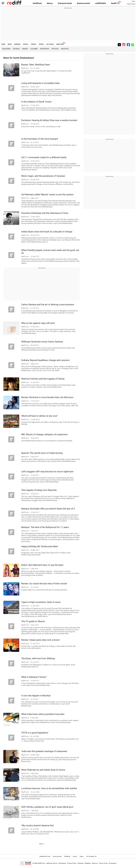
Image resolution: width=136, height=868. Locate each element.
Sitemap (80, 863)
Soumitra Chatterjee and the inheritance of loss (45, 213)
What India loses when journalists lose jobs (43, 714)
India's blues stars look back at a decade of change (47, 232)
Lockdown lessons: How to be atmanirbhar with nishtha (49, 788)
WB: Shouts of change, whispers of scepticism (44, 434)
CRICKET (34, 44)
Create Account (131, 4)
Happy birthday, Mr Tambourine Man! (40, 546)
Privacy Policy (72, 863)
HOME (3, 44)
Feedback (88, 863)
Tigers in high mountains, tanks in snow (41, 602)
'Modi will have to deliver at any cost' (39, 416)
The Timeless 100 (91, 856)
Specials (55, 49)
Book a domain (57, 856)
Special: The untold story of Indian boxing (42, 453)
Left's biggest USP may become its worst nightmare (47, 472)
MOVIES (26, 44)
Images (25, 49)
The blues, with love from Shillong (38, 658)
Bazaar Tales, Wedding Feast (36, 65)
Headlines (6, 49)
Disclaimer (62, 863)
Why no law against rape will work (38, 323)
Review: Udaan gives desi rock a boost (40, 640)
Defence (16, 49)
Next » (42, 844)
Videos (82, 856)
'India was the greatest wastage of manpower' (44, 751)
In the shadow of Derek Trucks (36, 102)
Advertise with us (52, 863)
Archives (65, 49)
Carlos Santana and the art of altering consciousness (48, 304)
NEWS (10, 44)
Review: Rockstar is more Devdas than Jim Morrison (47, 397)
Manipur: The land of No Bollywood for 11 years (45, 527)
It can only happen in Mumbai (36, 696)
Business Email (83, 3)
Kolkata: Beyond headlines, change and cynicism (45, 360)
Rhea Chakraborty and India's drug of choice (43, 770)
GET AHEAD (50, 44)
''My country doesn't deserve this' (38, 825)
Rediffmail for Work (45, 856)
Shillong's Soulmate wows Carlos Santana (42, 342)
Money (50, 3)
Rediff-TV (115, 3)
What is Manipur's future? (34, 677)
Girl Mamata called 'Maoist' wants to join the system (47, 194)
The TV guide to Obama (33, 621)
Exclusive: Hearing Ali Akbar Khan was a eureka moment (49, 120)
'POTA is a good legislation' (35, 733)
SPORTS (41, 44)
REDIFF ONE (60, 44)
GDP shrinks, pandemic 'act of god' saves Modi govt (47, 807)
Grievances (113, 863)
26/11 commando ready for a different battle (44, 157)
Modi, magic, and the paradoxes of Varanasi (43, 176)
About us (95, 863)
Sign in (134, 1)
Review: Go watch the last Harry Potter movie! (44, 584)
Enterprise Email (65, 3)
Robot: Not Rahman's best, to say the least (42, 565)
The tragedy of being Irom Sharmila (39, 490)
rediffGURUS (101, 3)
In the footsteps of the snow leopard (40, 139)
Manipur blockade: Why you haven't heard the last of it (48, 509)
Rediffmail (37, 3)
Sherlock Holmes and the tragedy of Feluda (43, 379)
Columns (34, 49)
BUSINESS (17, 44)
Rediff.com (41, 863)
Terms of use (103, 863)
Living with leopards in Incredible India (40, 83)
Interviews (45, 49)
